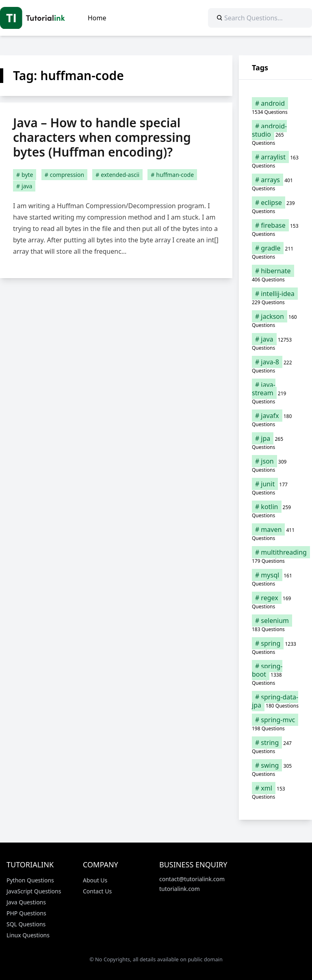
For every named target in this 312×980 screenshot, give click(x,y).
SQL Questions (26, 924)
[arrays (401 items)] (275, 184)
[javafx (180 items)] (275, 420)
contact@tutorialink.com (192, 879)
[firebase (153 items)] (275, 229)
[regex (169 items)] (275, 602)
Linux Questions (28, 935)
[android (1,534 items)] (275, 107)
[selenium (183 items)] (275, 625)
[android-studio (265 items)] (275, 134)
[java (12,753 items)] (275, 343)
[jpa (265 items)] (275, 442)
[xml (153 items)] (275, 792)
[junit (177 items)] (275, 488)
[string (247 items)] (275, 747)
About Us (95, 880)
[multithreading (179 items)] (275, 556)
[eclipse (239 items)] (275, 207)
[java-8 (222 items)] (275, 366)
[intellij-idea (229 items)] (275, 298)
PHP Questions (26, 913)
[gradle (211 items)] (275, 252)
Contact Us (97, 891)
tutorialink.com (180, 889)
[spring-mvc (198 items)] (275, 724)
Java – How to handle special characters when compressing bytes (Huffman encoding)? (102, 137)
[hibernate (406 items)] (275, 275)
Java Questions (26, 902)
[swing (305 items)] (275, 769)
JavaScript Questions (34, 891)
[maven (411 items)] (275, 534)
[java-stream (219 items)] (275, 393)
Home (97, 18)
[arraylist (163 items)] (275, 161)
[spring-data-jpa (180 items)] (275, 701)
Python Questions (30, 880)
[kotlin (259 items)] (275, 511)
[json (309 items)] (275, 465)
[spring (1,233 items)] (275, 647)
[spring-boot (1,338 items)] (275, 674)
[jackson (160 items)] (275, 320)
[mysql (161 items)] (275, 579)
